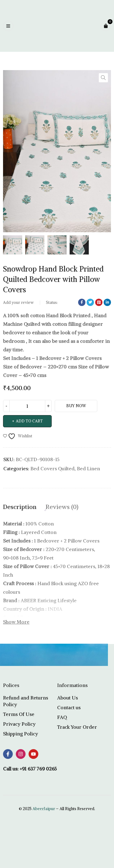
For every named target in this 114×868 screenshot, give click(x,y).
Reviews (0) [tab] (62, 507)
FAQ (62, 717)
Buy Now (76, 406)
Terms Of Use (19, 714)
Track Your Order (77, 727)
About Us (67, 698)
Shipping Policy (21, 734)
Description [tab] (20, 507)
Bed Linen (88, 468)
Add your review (18, 302)
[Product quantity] (27, 406)
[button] (103, 78)
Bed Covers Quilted (52, 468)
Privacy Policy (19, 724)
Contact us (69, 707)
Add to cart (29, 421)
